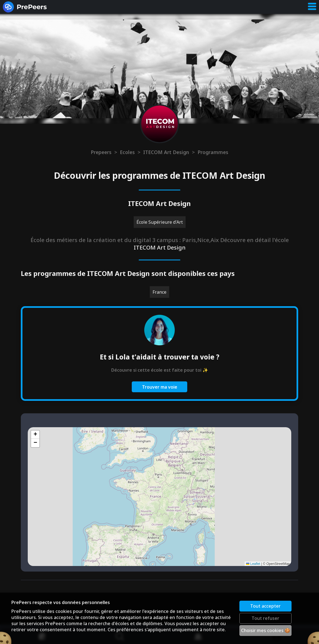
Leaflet (253, 564)
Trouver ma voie (160, 387)
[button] (35, 435)
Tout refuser (266, 618)
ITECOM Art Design (166, 152)
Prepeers (101, 152)
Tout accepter (266, 606)
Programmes (213, 152)
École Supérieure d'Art (160, 222)
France (159, 292)
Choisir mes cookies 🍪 (266, 630)
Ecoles (127, 152)
